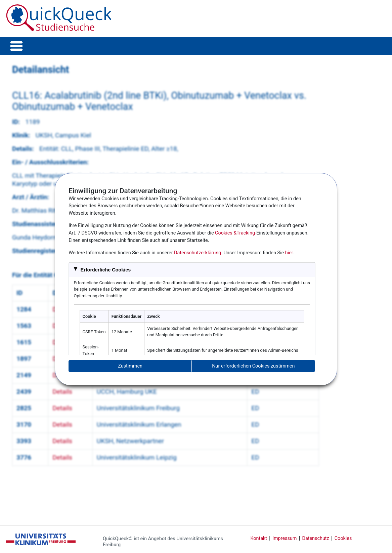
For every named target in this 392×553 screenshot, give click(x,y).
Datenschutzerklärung (198, 253)
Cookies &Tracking (235, 233)
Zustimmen (130, 366)
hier (289, 253)
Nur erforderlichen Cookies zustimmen (253, 366)
